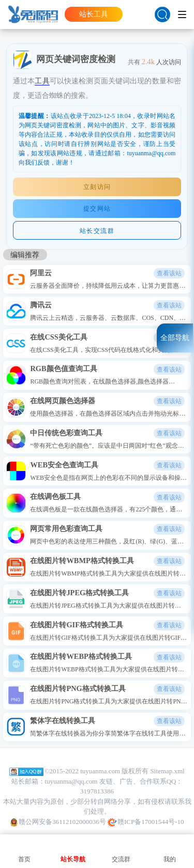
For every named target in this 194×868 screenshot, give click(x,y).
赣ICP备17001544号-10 (146, 822)
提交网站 (97, 209)
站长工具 (94, 14)
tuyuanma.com (100, 771)
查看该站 (169, 273)
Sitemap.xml (168, 771)
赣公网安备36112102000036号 (58, 822)
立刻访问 (97, 187)
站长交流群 (97, 231)
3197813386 (97, 791)
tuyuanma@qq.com (71, 781)
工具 (42, 81)
